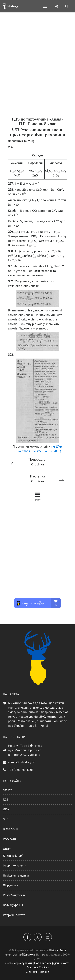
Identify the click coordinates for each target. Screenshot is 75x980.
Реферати (9, 839)
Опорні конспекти (15, 865)
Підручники (11, 885)
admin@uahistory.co (22, 762)
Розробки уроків (14, 895)
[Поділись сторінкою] (56, 6)
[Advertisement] (37, 72)
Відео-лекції (11, 829)
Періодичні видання (16, 876)
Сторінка (36, 462)
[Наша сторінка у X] (38, 937)
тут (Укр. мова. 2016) (47, 451)
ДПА (6, 809)
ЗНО (6, 819)
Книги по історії (13, 856)
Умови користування (19, 963)
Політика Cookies (38, 967)
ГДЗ (6, 800)
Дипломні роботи (38, 972)
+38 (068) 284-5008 (21, 770)
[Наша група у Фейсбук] (27, 937)
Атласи (8, 789)
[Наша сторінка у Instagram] (48, 937)
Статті (7, 849)
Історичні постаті (14, 915)
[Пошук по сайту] (67, 6)
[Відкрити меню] (45, 6)
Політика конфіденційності (52, 963)
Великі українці (13, 905)
